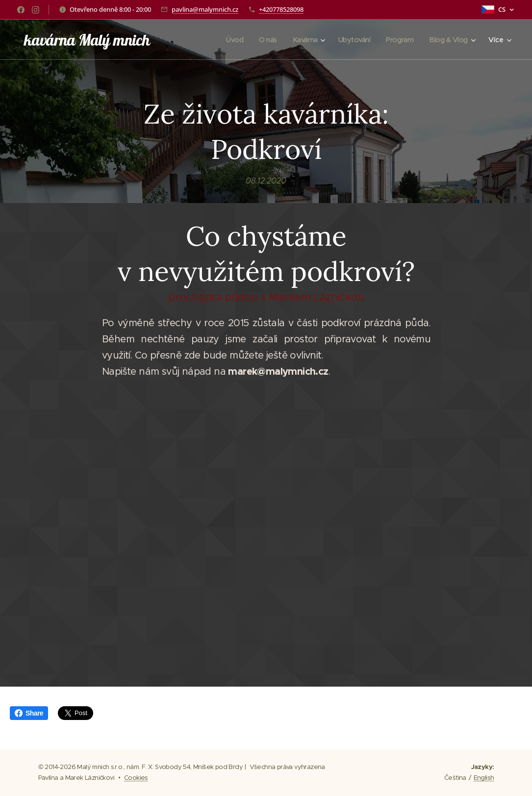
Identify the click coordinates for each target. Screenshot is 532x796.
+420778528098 (281, 9)
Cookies (136, 778)
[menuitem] (228, 40)
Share (29, 713)
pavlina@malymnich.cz (205, 9)
